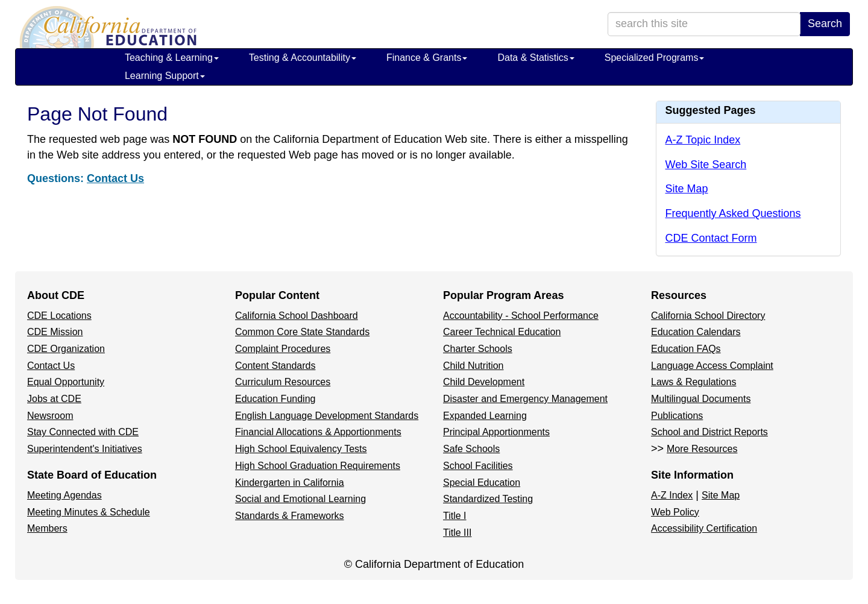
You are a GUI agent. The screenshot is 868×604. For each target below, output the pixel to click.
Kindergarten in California (290, 483)
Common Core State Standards (302, 332)
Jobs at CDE (54, 399)
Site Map (687, 189)
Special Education (482, 483)
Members (47, 528)
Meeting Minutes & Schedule (89, 512)
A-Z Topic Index (703, 140)
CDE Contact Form (711, 238)
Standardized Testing (488, 499)
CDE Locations (59, 316)
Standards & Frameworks (290, 516)
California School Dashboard (297, 316)
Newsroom (50, 416)
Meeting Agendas (64, 495)
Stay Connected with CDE (83, 432)
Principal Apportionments (496, 432)
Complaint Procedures (283, 349)
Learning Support (165, 76)
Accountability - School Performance (521, 316)
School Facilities (478, 466)
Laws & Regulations (693, 382)
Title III (457, 533)
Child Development (484, 382)
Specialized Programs (655, 58)
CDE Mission (55, 332)
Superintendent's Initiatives (85, 449)
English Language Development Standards (327, 416)
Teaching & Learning (172, 58)
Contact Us (115, 178)
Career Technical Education (502, 332)
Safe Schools (471, 449)
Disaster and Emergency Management (525, 399)
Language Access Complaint (712, 366)
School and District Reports (709, 432)
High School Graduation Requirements (318, 466)
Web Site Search (706, 165)
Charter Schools (478, 349)
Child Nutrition (473, 366)
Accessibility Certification (704, 528)
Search (825, 24)
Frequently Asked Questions (733, 213)
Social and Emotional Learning (300, 499)
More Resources (702, 449)
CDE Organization (66, 349)
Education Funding (275, 399)
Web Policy (675, 512)
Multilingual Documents (701, 399)
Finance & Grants (427, 58)
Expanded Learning (485, 416)
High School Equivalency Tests (301, 449)
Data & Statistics (536, 58)
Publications (677, 416)
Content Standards (275, 366)
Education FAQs (686, 349)
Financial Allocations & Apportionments (318, 432)
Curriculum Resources (283, 382)
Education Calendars (696, 332)
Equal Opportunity (66, 382)
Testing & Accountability (303, 58)
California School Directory (708, 316)
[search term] (704, 24)
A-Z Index (672, 495)
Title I (455, 516)
